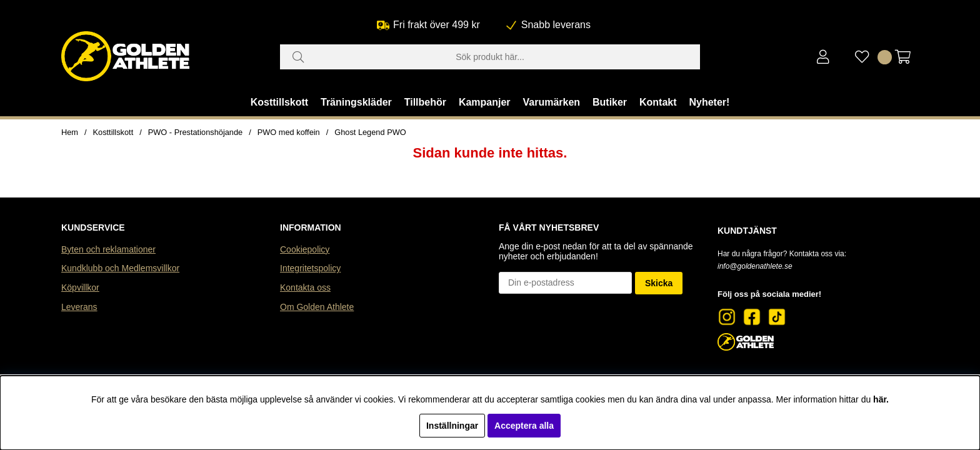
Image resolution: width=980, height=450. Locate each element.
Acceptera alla (524, 426)
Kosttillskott (279, 102)
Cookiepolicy (305, 249)
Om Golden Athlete (317, 307)
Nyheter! (709, 102)
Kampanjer (485, 102)
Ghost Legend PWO (370, 132)
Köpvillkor (80, 287)
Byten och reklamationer (108, 249)
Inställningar (452, 426)
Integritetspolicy (310, 268)
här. (881, 399)
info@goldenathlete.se (755, 266)
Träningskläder (356, 102)
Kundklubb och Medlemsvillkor (120, 268)
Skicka (659, 283)
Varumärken (551, 102)
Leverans (79, 307)
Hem (70, 132)
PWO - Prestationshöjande (196, 132)
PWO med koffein (289, 132)
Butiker (610, 102)
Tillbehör (425, 102)
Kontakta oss (305, 287)
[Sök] (490, 57)
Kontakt (658, 102)
